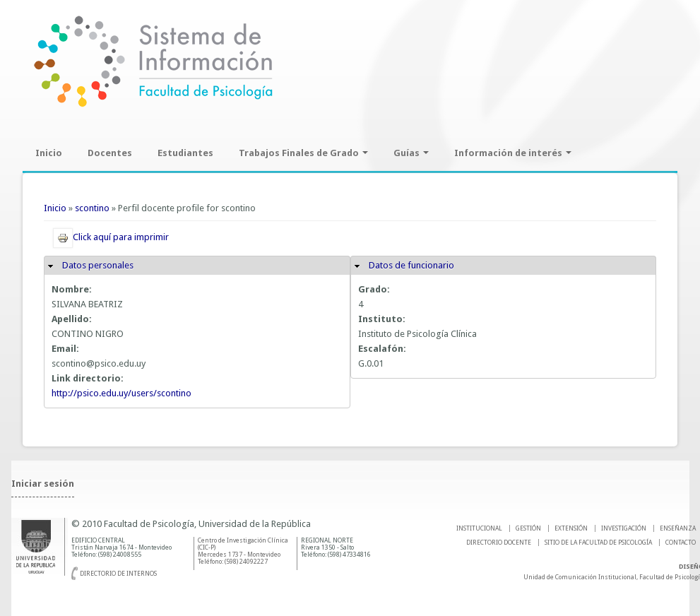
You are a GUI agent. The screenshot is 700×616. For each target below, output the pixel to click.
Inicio (49, 153)
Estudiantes (185, 153)
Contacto (681, 543)
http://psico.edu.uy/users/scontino (121, 393)
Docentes (110, 153)
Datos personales (98, 265)
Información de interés (513, 153)
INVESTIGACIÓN (624, 528)
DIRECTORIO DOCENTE (499, 543)
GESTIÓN (528, 528)
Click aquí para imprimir (111, 237)
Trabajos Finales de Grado (303, 153)
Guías (411, 153)
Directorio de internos (118, 574)
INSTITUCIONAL (479, 528)
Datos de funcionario (411, 265)
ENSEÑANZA (678, 528)
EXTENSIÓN (571, 528)
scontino (92, 208)
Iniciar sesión (43, 484)
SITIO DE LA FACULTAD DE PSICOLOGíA (598, 543)
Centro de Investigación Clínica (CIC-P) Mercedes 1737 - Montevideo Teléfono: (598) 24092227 (243, 551)
